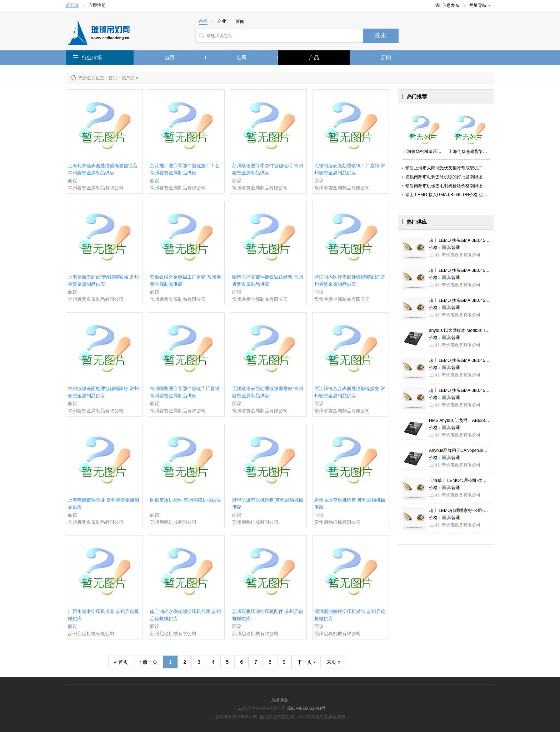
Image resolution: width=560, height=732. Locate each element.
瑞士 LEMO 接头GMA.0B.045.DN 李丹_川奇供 (473, 240)
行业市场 (92, 58)
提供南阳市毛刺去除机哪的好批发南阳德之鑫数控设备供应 (461, 177)
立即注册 (97, 5)
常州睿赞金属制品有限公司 (96, 188)
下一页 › (306, 662)
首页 (170, 58)
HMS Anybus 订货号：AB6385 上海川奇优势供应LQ (479, 420)
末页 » (334, 662)
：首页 (111, 78)
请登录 (72, 5)
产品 (314, 58)
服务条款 (280, 700)
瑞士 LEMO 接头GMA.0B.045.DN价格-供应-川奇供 (454, 195)
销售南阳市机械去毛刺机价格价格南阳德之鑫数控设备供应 (461, 186)
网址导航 (480, 5)
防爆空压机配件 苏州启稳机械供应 (186, 500)
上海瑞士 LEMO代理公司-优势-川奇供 (465, 480)
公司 (242, 58)
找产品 (128, 78)
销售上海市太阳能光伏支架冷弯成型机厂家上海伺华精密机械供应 (467, 168)
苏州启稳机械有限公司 (173, 522)
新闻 (386, 58)
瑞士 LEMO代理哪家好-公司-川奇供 (463, 511)
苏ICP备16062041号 (306, 708)
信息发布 (451, 5)
